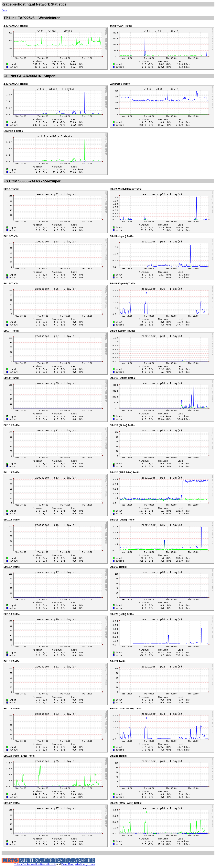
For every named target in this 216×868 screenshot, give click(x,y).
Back (4, 10)
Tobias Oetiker (22, 864)
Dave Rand (68, 864)
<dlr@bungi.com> (85, 864)
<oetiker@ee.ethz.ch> (43, 864)
